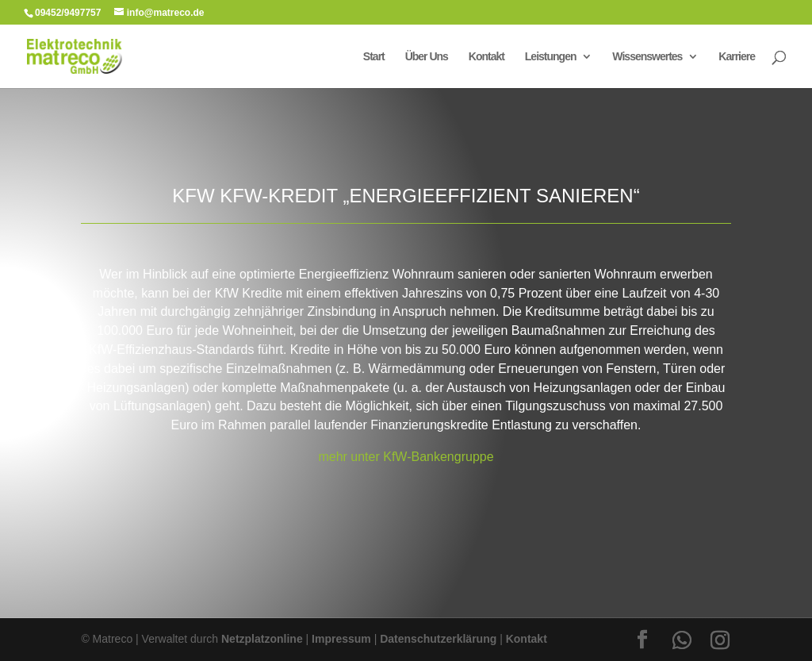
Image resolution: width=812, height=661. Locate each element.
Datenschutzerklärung (438, 639)
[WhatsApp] (682, 640)
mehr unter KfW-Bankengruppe (406, 457)
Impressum (341, 639)
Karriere (737, 57)
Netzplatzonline (262, 639)
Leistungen (551, 57)
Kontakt (486, 57)
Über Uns (427, 57)
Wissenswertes (647, 57)
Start (374, 57)
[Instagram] (720, 640)
